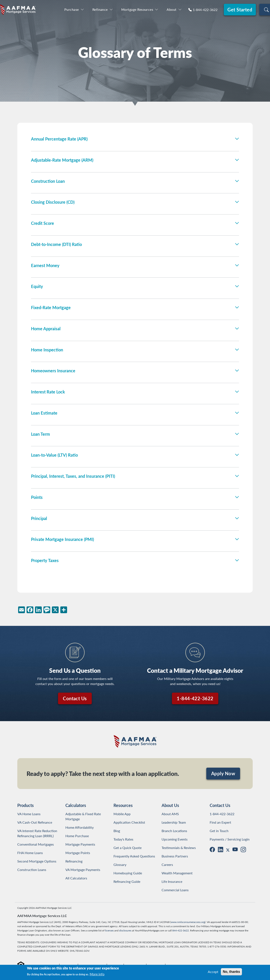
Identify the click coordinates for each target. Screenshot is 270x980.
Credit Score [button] (43, 223)
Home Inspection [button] (47, 350)
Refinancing (74, 861)
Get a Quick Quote (128, 848)
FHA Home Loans (30, 853)
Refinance (100, 9)
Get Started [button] (240, 10)
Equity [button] (37, 286)
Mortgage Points (78, 853)
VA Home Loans (29, 814)
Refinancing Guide (127, 881)
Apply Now (223, 773)
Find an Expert (220, 822)
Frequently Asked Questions (134, 856)
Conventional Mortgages (36, 844)
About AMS (170, 814)
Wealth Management (177, 873)
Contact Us (75, 698)
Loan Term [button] (40, 434)
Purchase (72, 9)
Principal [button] (39, 518)
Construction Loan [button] (48, 181)
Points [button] (37, 497)
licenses (109, 930)
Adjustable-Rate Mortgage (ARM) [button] (62, 160)
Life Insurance (172, 881)
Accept (213, 972)
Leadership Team (174, 822)
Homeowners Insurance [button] (53, 371)
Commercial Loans (175, 890)
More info (97, 974)
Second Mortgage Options (37, 861)
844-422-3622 (181, 930)
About (171, 9)
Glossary (120, 865)
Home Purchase (77, 836)
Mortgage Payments (80, 844)
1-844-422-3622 (205, 10)
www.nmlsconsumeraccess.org (188, 922)
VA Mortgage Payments (83, 870)
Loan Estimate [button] (44, 413)
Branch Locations (174, 831)
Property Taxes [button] (45, 560)
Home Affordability (80, 827)
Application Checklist (129, 822)
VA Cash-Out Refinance (35, 822)
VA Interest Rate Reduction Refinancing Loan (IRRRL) (38, 833)
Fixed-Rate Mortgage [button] (51, 307)
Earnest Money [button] (45, 265)
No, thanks (231, 972)
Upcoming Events (175, 839)
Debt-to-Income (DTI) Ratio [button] (56, 244)
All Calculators (76, 878)
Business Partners (175, 856)
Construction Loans (32, 870)
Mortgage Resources (137, 9)
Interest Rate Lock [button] (48, 392)
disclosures (125, 930)
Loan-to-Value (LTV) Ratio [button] (54, 455)
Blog (117, 831)
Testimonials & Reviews (179, 848)
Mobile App (122, 814)
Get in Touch (219, 831)
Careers (167, 865)
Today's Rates (123, 839)
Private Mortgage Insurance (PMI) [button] (62, 539)
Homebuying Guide (128, 873)
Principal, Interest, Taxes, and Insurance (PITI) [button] (73, 476)
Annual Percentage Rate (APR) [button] (59, 139)
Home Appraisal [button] (46, 329)
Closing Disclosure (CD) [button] (53, 202)
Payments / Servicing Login (230, 839)
